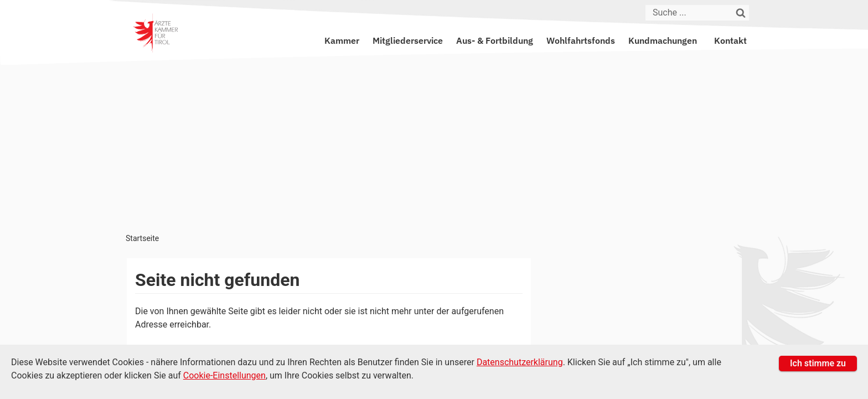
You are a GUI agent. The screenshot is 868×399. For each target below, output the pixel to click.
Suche (726, 340)
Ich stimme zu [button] (818, 363)
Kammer (342, 40)
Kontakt (730, 40)
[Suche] (689, 13)
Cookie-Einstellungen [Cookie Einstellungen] (224, 375)
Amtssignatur (682, 340)
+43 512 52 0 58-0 (487, 291)
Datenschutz (625, 340)
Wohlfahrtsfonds (581, 40)
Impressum (572, 340)
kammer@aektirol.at (649, 291)
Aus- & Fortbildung (495, 40)
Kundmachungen (663, 40)
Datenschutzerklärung (520, 362)
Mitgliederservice (408, 40)
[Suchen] (741, 13)
